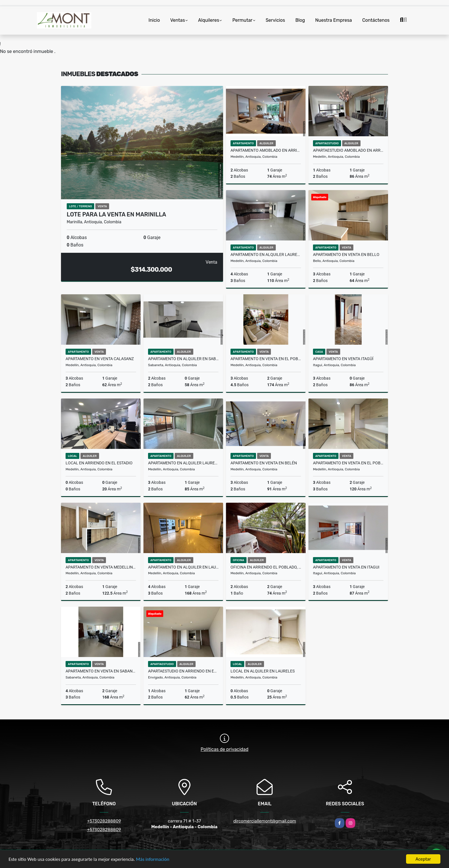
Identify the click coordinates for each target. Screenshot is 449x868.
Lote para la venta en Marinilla (116, 214)
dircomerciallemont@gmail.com (265, 821)
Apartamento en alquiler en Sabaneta (183, 359)
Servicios (275, 20)
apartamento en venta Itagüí (343, 359)
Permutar (242, 20)
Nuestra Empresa (334, 20)
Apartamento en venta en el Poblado (266, 359)
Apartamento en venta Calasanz (100, 359)
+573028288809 (104, 821)
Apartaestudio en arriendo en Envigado (183, 671)
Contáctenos (376, 20)
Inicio (154, 20)
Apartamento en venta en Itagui (346, 567)
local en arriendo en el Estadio (99, 463)
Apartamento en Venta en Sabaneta (101, 671)
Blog (300, 20)
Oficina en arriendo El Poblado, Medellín (266, 567)
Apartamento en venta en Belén (264, 463)
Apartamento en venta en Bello (346, 255)
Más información (153, 860)
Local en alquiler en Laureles (263, 671)
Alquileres (209, 20)
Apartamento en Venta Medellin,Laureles (101, 567)
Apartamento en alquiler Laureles (266, 255)
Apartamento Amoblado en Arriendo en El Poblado (266, 150)
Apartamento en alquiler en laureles (183, 567)
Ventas (177, 20)
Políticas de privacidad (225, 749)
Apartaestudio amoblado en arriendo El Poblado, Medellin (348, 150)
